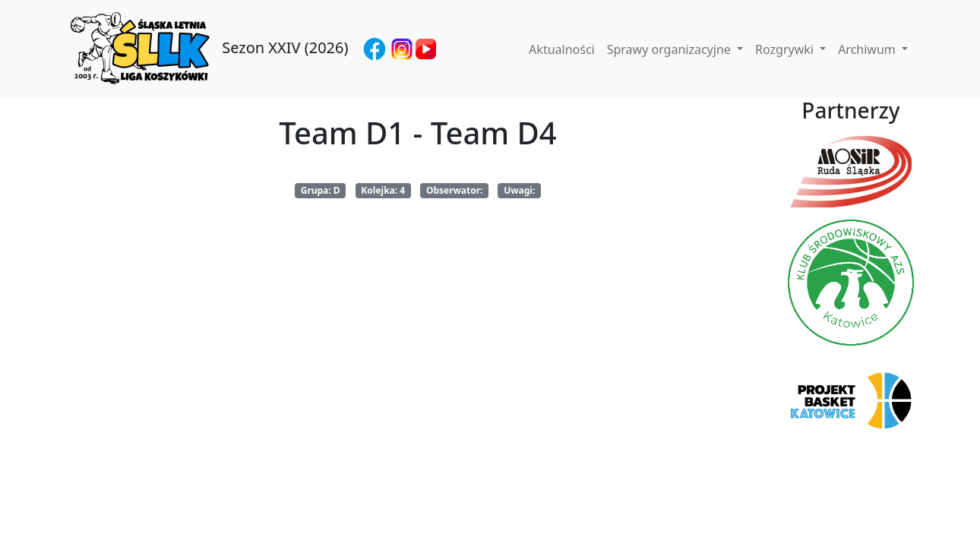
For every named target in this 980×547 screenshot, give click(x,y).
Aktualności (562, 49)
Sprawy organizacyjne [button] (670, 49)
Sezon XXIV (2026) (207, 49)
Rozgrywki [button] (786, 49)
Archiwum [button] (868, 49)
